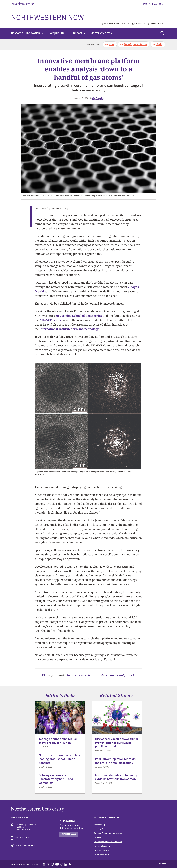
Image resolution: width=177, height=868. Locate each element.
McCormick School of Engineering (79, 316)
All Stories (140, 24)
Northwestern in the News (117, 24)
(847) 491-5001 (22, 838)
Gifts (159, 44)
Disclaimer (162, 864)
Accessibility (100, 825)
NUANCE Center (51, 320)
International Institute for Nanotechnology (69, 329)
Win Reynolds (98, 98)
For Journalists (153, 4)
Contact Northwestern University (108, 842)
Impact (79, 33)
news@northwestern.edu (25, 846)
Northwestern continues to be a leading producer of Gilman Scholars (60, 759)
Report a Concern (102, 850)
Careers (97, 837)
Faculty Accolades (135, 44)
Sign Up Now (69, 834)
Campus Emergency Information (108, 833)
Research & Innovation (27, 33)
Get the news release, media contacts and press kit (102, 675)
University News (103, 33)
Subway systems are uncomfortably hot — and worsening (56, 779)
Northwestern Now (47, 18)
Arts (112, 44)
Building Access (101, 829)
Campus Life (58, 33)
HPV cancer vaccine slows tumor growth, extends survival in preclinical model (117, 743)
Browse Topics (157, 24)
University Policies (102, 854)
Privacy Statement (102, 846)
